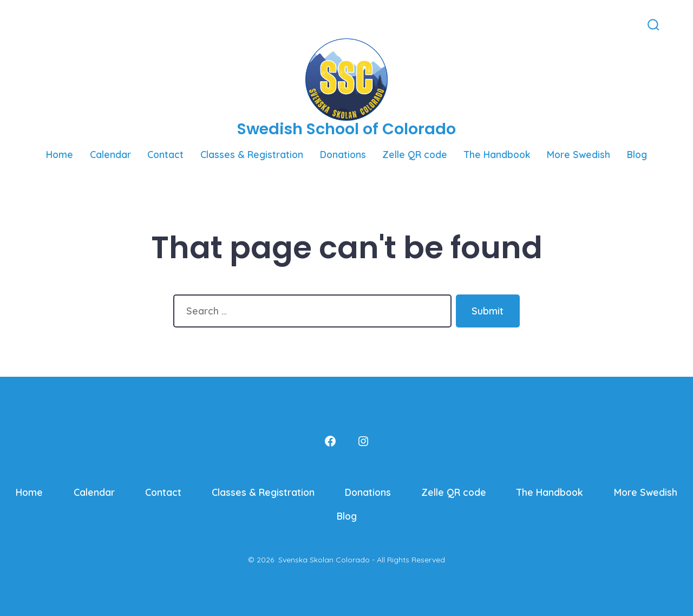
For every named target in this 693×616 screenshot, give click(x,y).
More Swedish (578, 154)
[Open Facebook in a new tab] (34, 24)
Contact (165, 154)
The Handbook (497, 154)
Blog (637, 154)
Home (60, 154)
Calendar (110, 154)
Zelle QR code (415, 154)
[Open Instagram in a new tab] (50, 24)
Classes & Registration (252, 154)
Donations (343, 154)
